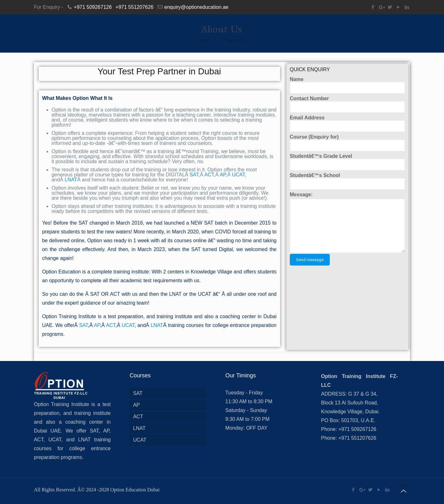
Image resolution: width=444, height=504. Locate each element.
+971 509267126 (93, 7)
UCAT (238, 175)
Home (204, 40)
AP (223, 175)
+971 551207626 (135, 7)
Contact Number (348, 104)
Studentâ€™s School (348, 181)
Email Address (348, 124)
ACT (209, 175)
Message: (301, 195)
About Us (236, 40)
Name (348, 85)
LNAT (71, 180)
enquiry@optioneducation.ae (196, 7)
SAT (194, 175)
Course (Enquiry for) (348, 143)
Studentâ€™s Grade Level (348, 162)
